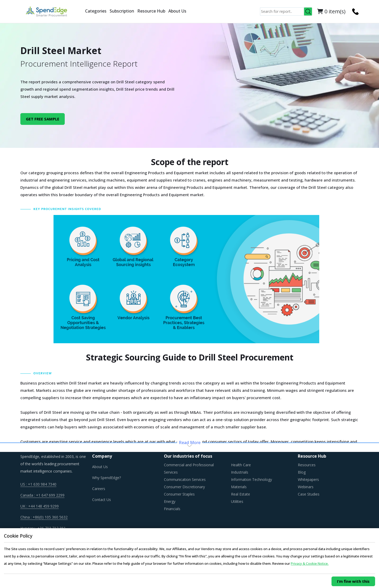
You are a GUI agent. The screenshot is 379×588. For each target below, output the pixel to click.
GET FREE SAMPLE (43, 119)
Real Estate (241, 494)
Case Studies (309, 494)
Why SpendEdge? (106, 478)
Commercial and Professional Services (189, 468)
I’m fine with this (353, 581)
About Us (177, 11)
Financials (172, 509)
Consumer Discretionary (184, 487)
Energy (170, 501)
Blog (302, 472)
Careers (99, 489)
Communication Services (185, 479)
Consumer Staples (179, 494)
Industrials (240, 472)
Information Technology (251, 479)
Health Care (241, 465)
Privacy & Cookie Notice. (310, 563)
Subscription (122, 11)
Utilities (237, 501)
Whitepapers (308, 479)
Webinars (306, 487)
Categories (96, 11)
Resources (307, 465)
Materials (239, 487)
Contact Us (102, 500)
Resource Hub (151, 11)
